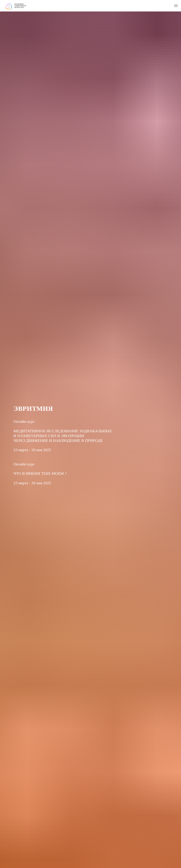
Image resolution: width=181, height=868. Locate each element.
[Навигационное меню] (176, 6)
